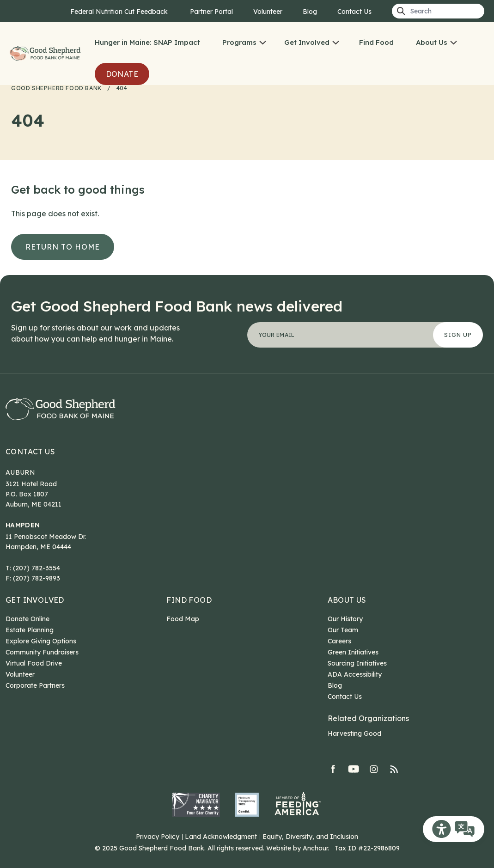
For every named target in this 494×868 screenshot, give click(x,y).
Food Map (183, 619)
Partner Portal (211, 12)
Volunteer (268, 12)
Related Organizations (368, 718)
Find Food (376, 42)
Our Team (343, 630)
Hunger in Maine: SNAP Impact (147, 42)
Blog (310, 12)
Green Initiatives (353, 652)
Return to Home (63, 247)
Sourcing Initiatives (357, 663)
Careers (339, 641)
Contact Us (354, 12)
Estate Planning (30, 630)
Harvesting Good (354, 734)
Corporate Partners (35, 685)
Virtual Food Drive (34, 663)
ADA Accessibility (355, 674)
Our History (345, 619)
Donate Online (27, 619)
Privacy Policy (158, 837)
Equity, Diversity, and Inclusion (310, 837)
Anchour (315, 848)
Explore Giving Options (41, 641)
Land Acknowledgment (221, 837)
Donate (122, 74)
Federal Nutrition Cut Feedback (120, 12)
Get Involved (307, 42)
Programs (239, 42)
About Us (432, 42)
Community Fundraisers (42, 652)
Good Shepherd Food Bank (46, 54)
